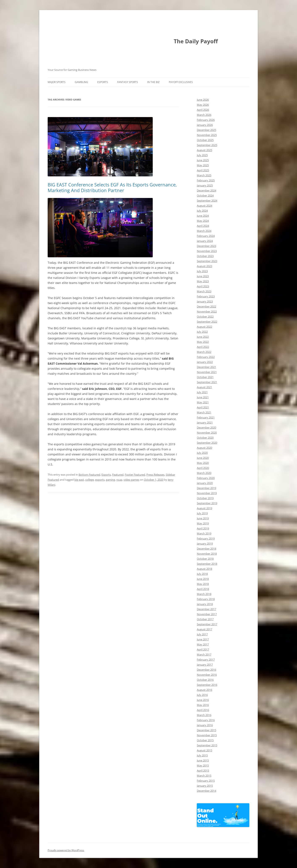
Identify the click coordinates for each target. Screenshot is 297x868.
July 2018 (202, 574)
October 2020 (205, 438)
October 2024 (205, 195)
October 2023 (205, 256)
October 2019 (205, 498)
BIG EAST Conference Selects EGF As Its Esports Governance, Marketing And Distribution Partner (112, 187)
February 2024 (206, 236)
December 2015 (206, 730)
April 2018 (203, 589)
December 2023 (206, 246)
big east (79, 480)
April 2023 (203, 286)
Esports (103, 82)
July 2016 (202, 695)
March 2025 (204, 175)
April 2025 (203, 170)
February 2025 (206, 180)
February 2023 (206, 296)
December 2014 (206, 791)
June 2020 (203, 458)
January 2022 (205, 362)
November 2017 (207, 614)
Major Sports (57, 82)
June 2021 (203, 397)
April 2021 (203, 407)
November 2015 (207, 735)
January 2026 (205, 125)
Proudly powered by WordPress (66, 850)
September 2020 (207, 443)
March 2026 (204, 115)
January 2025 (205, 185)
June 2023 (203, 276)
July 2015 (202, 755)
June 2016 (203, 700)
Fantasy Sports (128, 82)
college (90, 480)
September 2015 (207, 745)
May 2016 (203, 705)
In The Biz (153, 82)
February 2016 (206, 720)
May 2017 (203, 644)
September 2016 (207, 685)
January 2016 (205, 725)
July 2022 (202, 332)
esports (100, 480)
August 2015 (204, 750)
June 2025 (203, 160)
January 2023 (205, 301)
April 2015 (203, 770)
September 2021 (207, 382)
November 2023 (207, 251)
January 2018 (205, 604)
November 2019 (207, 493)
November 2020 (207, 433)
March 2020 (204, 473)
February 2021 (206, 417)
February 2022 (206, 357)
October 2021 (205, 377)
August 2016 (204, 690)
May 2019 (203, 523)
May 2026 (203, 105)
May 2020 (203, 463)
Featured (118, 475)
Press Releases (155, 475)
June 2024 (203, 216)
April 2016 (203, 710)
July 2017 (202, 634)
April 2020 (203, 468)
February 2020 (206, 478)
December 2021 (206, 367)
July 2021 (202, 392)
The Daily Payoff (196, 41)
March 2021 (204, 412)
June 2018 (203, 579)
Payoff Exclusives (181, 82)
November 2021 (207, 372)
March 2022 (204, 352)
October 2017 (205, 619)
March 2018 (204, 594)
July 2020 (202, 453)
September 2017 (207, 624)
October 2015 (205, 740)
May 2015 (203, 765)
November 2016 (207, 675)
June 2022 (203, 337)
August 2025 (204, 150)
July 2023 (202, 271)
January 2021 (205, 422)
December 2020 (206, 427)
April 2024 (203, 226)
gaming (110, 480)
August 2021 (204, 387)
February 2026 (206, 120)
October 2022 (205, 317)
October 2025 (205, 140)
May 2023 (203, 281)
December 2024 (206, 190)
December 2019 (206, 488)
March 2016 (204, 715)
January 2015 (205, 786)
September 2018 (207, 564)
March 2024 (204, 231)
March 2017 (204, 654)
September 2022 (207, 322)
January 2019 (205, 543)
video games (131, 480)
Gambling (81, 82)
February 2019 (206, 538)
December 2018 (206, 549)
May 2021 (203, 402)
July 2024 (202, 211)
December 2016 (206, 670)
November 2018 (207, 554)
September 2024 (207, 201)
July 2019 (202, 513)
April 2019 (203, 528)
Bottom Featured (89, 475)
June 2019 (203, 518)
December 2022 (206, 306)
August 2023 (204, 266)
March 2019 (204, 533)
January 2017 (205, 665)
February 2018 (206, 599)
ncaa (119, 480)
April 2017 (203, 649)
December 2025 (206, 130)
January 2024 (205, 241)
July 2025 (202, 155)
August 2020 (204, 448)
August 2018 (204, 569)
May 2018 (203, 584)
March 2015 (204, 776)
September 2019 (207, 503)
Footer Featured (135, 475)
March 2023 (204, 291)
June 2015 (203, 760)
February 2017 (206, 660)
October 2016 (205, 680)
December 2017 (206, 609)
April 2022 (203, 347)
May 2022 (203, 342)
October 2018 (205, 559)
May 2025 (203, 165)
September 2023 (207, 261)
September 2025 (207, 145)
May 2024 (203, 221)
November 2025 (207, 135)
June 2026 (203, 100)
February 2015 (206, 781)
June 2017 (203, 639)
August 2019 (204, 508)
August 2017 (204, 629)
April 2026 (203, 110)
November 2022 (207, 311)
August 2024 (204, 206)
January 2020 (205, 483)
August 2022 (204, 327)
